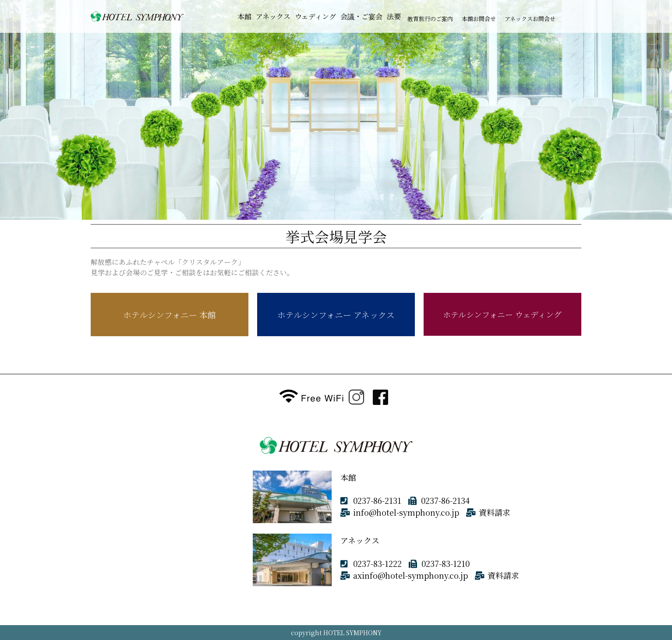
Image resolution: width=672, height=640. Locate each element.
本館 (244, 16)
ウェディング (315, 16)
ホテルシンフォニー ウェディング (502, 314)
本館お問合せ (479, 19)
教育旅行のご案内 (430, 19)
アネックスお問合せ (530, 19)
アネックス (273, 16)
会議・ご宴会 (361, 16)
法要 (394, 16)
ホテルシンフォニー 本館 (170, 315)
